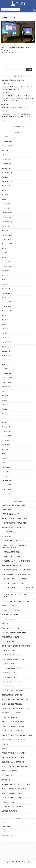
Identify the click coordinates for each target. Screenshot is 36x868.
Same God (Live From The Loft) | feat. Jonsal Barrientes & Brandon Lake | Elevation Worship (17, 115)
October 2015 (6, 382)
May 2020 (5, 253)
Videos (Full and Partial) (12, 807)
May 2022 (5, 199)
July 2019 (5, 275)
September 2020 (7, 244)
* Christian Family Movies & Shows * (16, 601)
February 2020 (7, 262)
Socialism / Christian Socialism (15, 766)
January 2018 (6, 347)
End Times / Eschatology (12, 704)
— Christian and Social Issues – (15, 523)
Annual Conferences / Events (14, 633)
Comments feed (7, 831)
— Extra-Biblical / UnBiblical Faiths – (17, 541)
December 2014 (7, 427)
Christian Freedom (10, 673)
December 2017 (7, 351)
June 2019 (5, 280)
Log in (4, 822)
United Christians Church (9, 52)
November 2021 (7, 217)
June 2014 (5, 454)
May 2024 (5, 155)
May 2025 (5, 137)
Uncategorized (8, 802)
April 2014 (5, 463)
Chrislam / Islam (9, 650)
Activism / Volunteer (11, 628)
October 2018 (6, 306)
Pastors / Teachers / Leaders (14, 740)
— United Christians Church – (14, 583)
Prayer (5, 749)
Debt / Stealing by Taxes (12, 695)
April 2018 (5, 333)
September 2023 (7, 173)
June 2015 (5, 400)
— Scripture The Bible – (11, 565)
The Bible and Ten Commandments (16, 784)
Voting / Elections (10, 811)
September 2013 (7, 494)
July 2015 (5, 396)
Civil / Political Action (11, 682)
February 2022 (7, 208)
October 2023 (6, 168)
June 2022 (5, 195)
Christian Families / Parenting (14, 668)
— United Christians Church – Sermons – (18, 589)
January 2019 (6, 297)
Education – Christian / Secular (15, 700)
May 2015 (5, 405)
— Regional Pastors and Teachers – (17, 561)
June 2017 (5, 364)
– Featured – (7, 510)
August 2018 (6, 315)
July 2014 (5, 449)
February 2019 (7, 293)
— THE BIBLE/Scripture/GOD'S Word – (17, 574)
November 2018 (7, 302)
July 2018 (5, 320)
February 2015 (7, 418)
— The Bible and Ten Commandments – (17, 570)
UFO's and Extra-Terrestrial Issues (16, 798)
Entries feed (6, 827)
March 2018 (6, 338)
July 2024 (5, 150)
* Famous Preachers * (11, 615)
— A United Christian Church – (14, 518)
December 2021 (7, 213)
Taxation (6, 780)
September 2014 (7, 440)
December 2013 (7, 480)
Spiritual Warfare (9, 771)
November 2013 (7, 485)
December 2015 (7, 373)
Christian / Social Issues (12, 655)
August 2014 (6, 445)
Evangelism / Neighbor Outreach (15, 708)
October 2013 (6, 489)
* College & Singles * (10, 606)
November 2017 (7, 355)
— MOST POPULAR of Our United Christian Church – (15, 546)
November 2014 (7, 431)
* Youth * (6, 624)
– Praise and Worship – (11, 514)
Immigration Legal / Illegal (13, 722)
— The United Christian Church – (15, 579)
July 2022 (5, 190)
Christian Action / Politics (13, 659)
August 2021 (6, 226)
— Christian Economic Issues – (14, 527)
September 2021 (7, 222)
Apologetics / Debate (11, 637)
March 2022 (6, 204)
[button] (34, 10)
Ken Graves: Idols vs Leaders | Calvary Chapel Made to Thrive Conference (17, 88)
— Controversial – (10, 532)
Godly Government (10, 717)
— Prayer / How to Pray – (12, 557)
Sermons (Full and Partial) (13, 762)
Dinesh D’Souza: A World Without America (16, 49)
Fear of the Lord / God (11, 713)
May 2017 (5, 369)
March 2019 (6, 289)
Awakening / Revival (10, 641)
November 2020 (7, 235)
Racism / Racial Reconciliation (14, 753)
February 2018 (7, 342)
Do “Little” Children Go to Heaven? (13, 80)
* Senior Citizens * (9, 619)
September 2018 (7, 311)
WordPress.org (7, 836)
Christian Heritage (10, 677)
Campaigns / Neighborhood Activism (17, 646)
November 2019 (7, 266)
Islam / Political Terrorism (13, 726)
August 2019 (6, 271)
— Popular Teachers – (11, 552)
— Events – (6, 536)
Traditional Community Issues (14, 789)
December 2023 (7, 164)
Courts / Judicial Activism (13, 691)
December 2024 (7, 141)
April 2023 (5, 177)
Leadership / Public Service (13, 731)
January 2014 (6, 476)
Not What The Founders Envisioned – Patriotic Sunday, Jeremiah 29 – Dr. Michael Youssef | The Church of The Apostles (18, 98)
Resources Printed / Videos (13, 758)
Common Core (8, 686)
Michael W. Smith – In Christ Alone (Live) (15, 107)
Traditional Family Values (13, 793)
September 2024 (7, 146)
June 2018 (5, 324)
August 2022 (6, 186)
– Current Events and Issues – (14, 505)
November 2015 (7, 378)
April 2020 (5, 257)
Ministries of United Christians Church (18, 735)
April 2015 (5, 409)
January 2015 (6, 422)
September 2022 (7, 181)
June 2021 (5, 231)
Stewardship (7, 775)
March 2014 (6, 467)
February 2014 (7, 471)
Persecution (7, 744)
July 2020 (5, 248)
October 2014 (6, 436)
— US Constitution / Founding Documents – (14, 596)
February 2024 (7, 159)
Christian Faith (8, 664)
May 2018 (5, 329)
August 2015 (6, 391)
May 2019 (5, 284)
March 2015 (6, 413)
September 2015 (7, 387)
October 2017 (6, 360)
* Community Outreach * (12, 610)
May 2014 (5, 458)
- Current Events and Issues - (10, 45)
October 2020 (6, 239)
